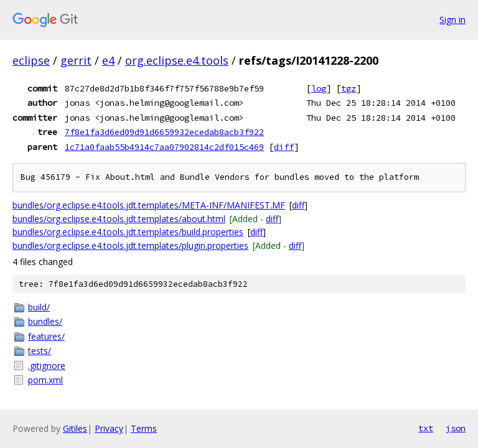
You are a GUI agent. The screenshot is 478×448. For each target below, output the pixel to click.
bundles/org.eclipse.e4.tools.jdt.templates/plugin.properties (130, 245)
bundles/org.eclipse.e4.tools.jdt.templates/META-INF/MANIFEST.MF (149, 205)
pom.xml (45, 380)
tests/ (40, 351)
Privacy (109, 428)
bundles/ (45, 321)
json (456, 428)
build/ (39, 307)
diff (284, 147)
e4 (108, 60)
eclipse (31, 60)
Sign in (452, 20)
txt (426, 428)
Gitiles (75, 428)
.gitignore (47, 366)
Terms (144, 428)
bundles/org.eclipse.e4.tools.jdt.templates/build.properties (128, 232)
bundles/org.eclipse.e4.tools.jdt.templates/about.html (119, 219)
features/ (46, 336)
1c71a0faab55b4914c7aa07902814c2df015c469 (164, 147)
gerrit (76, 60)
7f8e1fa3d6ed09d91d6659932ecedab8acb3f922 (164, 132)
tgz (349, 88)
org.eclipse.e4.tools (177, 60)
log (319, 88)
